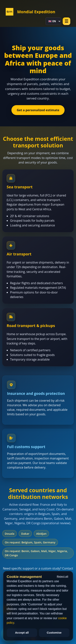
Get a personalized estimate (38, 110)
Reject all (62, 576)
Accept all (22, 633)
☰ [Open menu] (66, 21)
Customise (54, 633)
